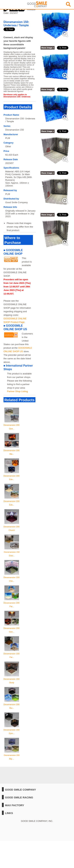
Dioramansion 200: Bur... (12, 704)
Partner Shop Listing (17, 391)
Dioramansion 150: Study (12, 679)
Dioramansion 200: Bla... (12, 450)
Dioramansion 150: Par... (12, 654)
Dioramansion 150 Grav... (12, 552)
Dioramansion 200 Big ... (12, 755)
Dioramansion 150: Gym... (12, 730)
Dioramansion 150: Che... (12, 577)
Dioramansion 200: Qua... (12, 425)
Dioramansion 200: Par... (12, 603)
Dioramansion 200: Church (12, 527)
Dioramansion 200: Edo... (12, 476)
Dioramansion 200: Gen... (12, 628)
